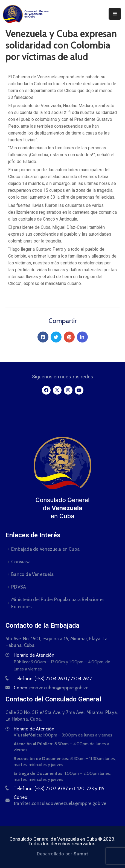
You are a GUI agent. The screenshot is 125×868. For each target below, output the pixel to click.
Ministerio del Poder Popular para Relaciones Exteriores (58, 603)
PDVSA (19, 587)
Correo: (51, 688)
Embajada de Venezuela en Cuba (45, 549)
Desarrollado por (62, 854)
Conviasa (21, 562)
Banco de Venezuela (32, 574)
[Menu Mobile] (115, 14)
